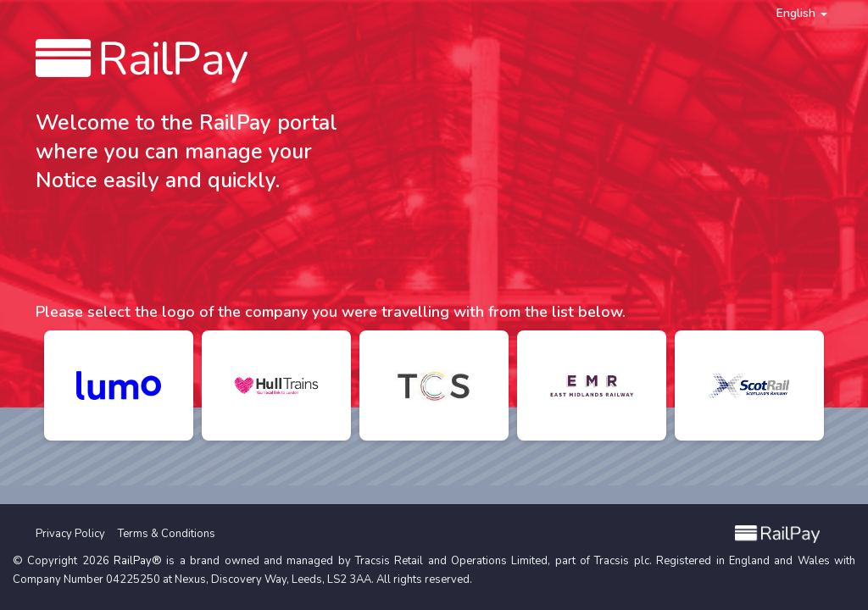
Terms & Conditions (167, 534)
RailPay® (138, 561)
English (802, 13)
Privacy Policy (70, 534)
